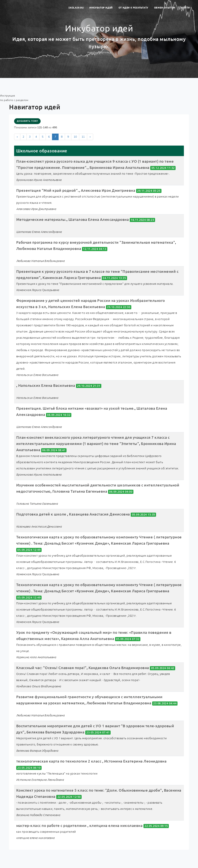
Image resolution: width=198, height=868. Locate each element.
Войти (186, 8)
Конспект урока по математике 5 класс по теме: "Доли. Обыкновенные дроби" (89, 790)
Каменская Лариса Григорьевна (72, 278)
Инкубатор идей (101, 8)
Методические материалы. (41, 219)
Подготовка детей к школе (42, 514)
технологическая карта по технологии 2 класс (59, 761)
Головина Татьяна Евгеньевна (80, 491)
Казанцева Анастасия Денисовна (100, 514)
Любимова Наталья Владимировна (49, 249)
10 (75, 137)
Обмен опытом (165, 8)
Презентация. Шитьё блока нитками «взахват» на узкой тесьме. (76, 408)
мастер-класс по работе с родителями (52, 826)
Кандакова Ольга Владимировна (119, 668)
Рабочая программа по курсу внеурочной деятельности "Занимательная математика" (96, 242)
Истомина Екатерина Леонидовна (135, 761)
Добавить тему (27, 121)
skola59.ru (76, 8)
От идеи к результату (133, 8)
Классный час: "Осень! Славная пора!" (51, 668)
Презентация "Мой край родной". (48, 190)
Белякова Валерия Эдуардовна (55, 732)
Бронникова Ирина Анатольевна (119, 168)
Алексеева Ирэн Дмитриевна (108, 190)
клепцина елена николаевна (116, 826)
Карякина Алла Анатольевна (88, 639)
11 (83, 137)
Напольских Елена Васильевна (77, 307)
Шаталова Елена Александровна (99, 219)
